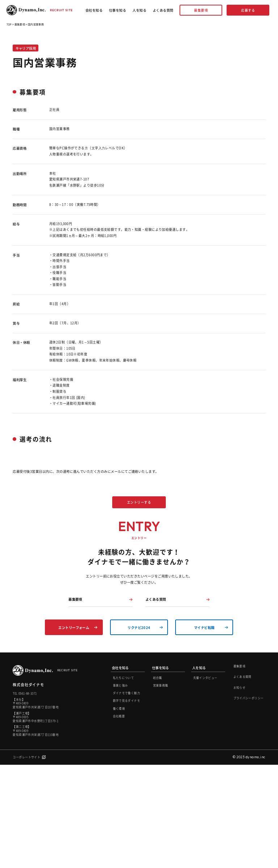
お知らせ (240, 791)
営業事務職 (161, 788)
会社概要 (119, 819)
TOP (9, 24)
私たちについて (124, 781)
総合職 (158, 781)
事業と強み (121, 788)
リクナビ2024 (139, 731)
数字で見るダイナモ (127, 804)
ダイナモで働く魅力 (127, 796)
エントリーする (139, 528)
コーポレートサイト (26, 860)
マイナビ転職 (204, 731)
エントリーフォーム (74, 731)
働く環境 (119, 812)
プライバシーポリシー (249, 801)
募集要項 (201, 10)
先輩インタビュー (205, 781)
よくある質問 (163, 10)
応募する (248, 10)
